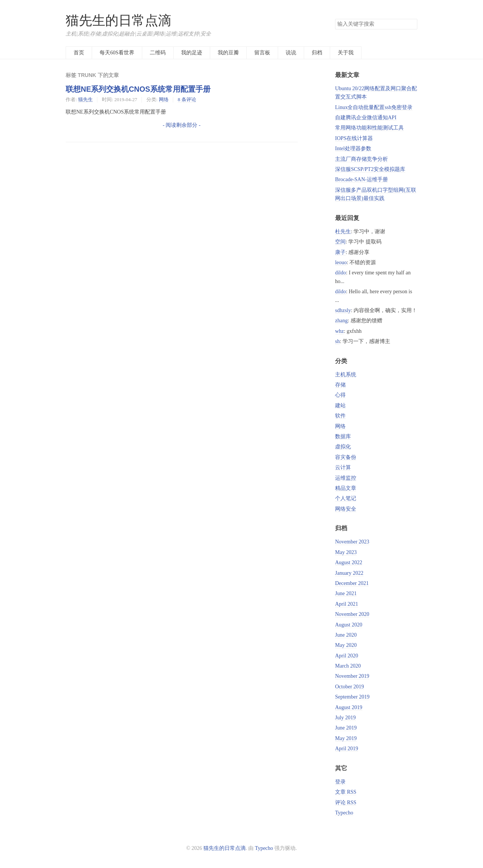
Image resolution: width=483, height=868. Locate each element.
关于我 (346, 53)
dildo (341, 273)
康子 (340, 252)
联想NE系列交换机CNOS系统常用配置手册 (138, 89)
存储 (340, 385)
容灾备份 (346, 457)
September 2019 (352, 697)
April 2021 (347, 604)
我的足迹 (192, 53)
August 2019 (349, 707)
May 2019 (346, 738)
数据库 (343, 436)
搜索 (411, 24)
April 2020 (347, 656)
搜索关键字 (335, 19)
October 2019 (350, 687)
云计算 (343, 467)
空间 (340, 242)
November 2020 (352, 614)
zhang (341, 321)
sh (337, 341)
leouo (341, 262)
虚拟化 (343, 447)
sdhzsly (343, 310)
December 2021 (352, 583)
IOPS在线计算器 (354, 138)
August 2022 (349, 563)
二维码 (158, 53)
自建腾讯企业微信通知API (366, 118)
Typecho (344, 813)
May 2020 (346, 645)
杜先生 (343, 232)
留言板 (262, 53)
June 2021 (346, 593)
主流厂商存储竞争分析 (361, 159)
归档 (317, 53)
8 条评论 (187, 99)
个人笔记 (346, 498)
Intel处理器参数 (353, 149)
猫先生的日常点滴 (118, 21)
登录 (340, 782)
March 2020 (348, 666)
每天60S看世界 (117, 53)
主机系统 (346, 375)
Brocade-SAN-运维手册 (361, 179)
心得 (340, 395)
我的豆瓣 (228, 53)
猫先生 (85, 99)
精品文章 (346, 488)
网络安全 (346, 509)
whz (339, 331)
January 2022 (349, 573)
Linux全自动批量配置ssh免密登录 (374, 107)
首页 (79, 53)
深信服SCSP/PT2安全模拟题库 (370, 169)
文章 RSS (346, 792)
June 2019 (346, 728)
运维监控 (346, 478)
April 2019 (347, 749)
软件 (340, 416)
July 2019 (345, 718)
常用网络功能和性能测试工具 (369, 128)
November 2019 (352, 676)
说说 (291, 53)
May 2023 (346, 552)
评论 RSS (346, 803)
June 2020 (346, 635)
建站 (340, 406)
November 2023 (352, 542)
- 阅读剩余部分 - (182, 125)
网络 (164, 99)
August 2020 (349, 625)
